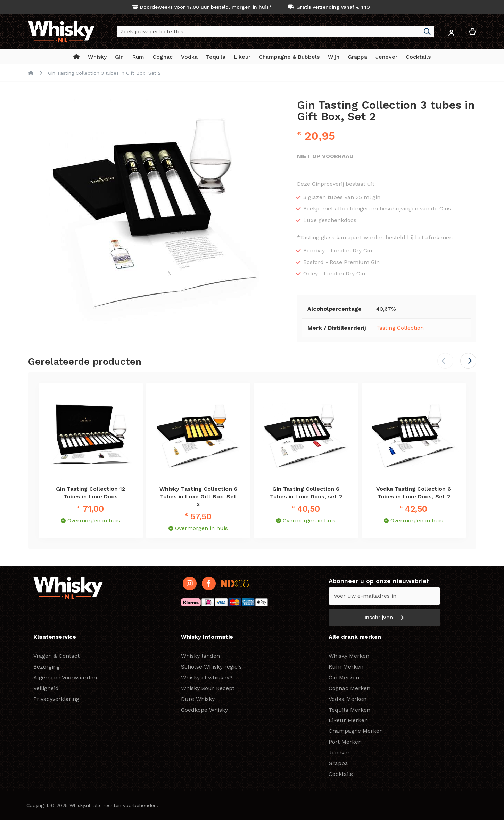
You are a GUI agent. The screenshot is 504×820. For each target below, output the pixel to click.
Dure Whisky (198, 699)
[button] (452, 34)
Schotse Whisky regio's (211, 667)
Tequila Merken (349, 710)
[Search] (427, 32)
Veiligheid (46, 688)
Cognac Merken (349, 688)
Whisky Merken (349, 656)
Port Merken (345, 742)
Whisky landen (200, 656)
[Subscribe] (384, 618)
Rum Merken (346, 667)
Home (31, 73)
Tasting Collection (400, 328)
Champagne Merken (356, 731)
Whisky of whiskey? (207, 677)
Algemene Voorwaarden (65, 677)
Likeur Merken (348, 720)
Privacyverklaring (56, 699)
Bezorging (47, 667)
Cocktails (341, 774)
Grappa (338, 763)
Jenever (339, 752)
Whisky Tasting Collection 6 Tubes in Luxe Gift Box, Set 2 (198, 496)
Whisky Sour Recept (208, 688)
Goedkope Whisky (204, 710)
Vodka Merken (348, 699)
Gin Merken (344, 677)
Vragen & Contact (56, 656)
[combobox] (276, 32)
